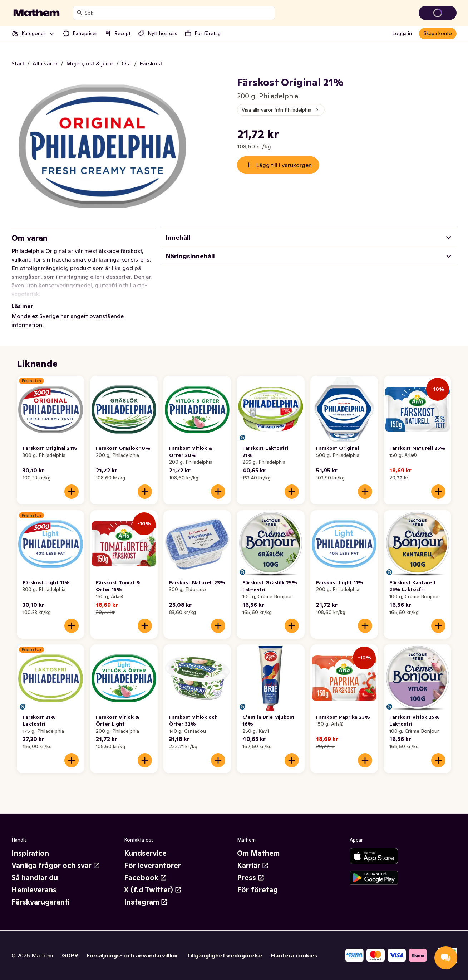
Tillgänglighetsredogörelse (225, 955)
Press (251, 878)
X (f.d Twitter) (153, 890)
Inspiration (30, 853)
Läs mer (22, 306)
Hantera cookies (294, 955)
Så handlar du (35, 878)
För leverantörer (152, 866)
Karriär (253, 866)
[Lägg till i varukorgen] (72, 492)
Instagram (146, 902)
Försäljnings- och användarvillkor (132, 955)
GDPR (70, 955)
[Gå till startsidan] (36, 13)
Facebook (146, 878)
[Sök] (80, 13)
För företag (257, 890)
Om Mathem (258, 853)
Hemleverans (34, 890)
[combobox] (178, 13)
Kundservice (145, 853)
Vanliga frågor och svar (56, 866)
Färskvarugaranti (41, 902)
